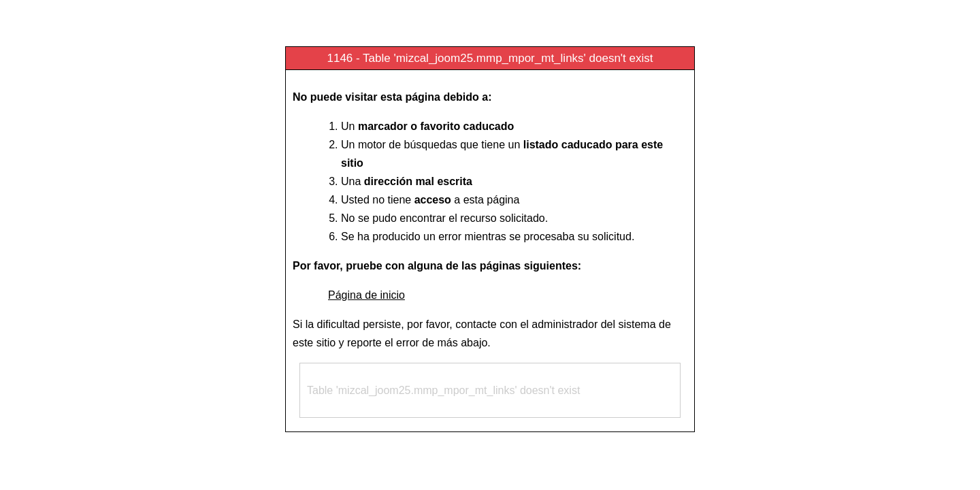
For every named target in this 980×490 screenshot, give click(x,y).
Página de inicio (366, 295)
